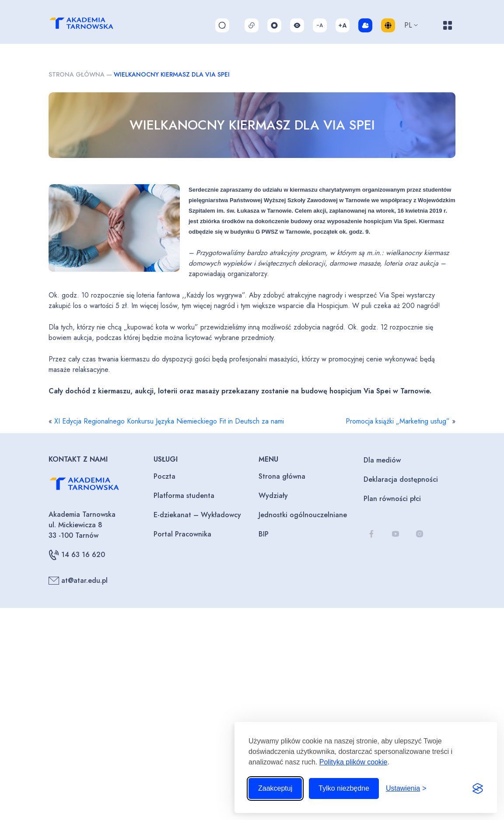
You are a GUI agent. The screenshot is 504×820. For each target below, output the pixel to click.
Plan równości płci (392, 499)
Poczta (164, 476)
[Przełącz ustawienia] (406, 788)
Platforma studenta (184, 496)
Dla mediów (382, 460)
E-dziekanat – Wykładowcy (197, 515)
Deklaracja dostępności (401, 479)
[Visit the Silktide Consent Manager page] (478, 788)
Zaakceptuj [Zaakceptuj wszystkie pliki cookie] (275, 788)
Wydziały (273, 496)
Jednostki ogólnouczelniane (303, 515)
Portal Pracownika (182, 534)
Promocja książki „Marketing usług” (398, 421)
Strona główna (77, 74)
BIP (264, 534)
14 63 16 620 (77, 555)
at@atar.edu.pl (78, 581)
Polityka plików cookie (353, 762)
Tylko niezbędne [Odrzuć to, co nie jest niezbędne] (344, 788)
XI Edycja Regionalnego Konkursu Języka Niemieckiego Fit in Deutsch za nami (169, 421)
